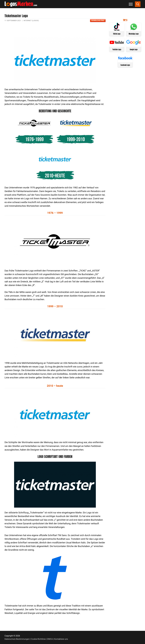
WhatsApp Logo (134, 34)
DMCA (50, 639)
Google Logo (134, 50)
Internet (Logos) (31, 21)
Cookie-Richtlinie (38, 639)
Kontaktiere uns (61, 639)
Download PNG (98, 20)
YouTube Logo (117, 50)
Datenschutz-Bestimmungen (17, 639)
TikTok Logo (117, 34)
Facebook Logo (125, 65)
